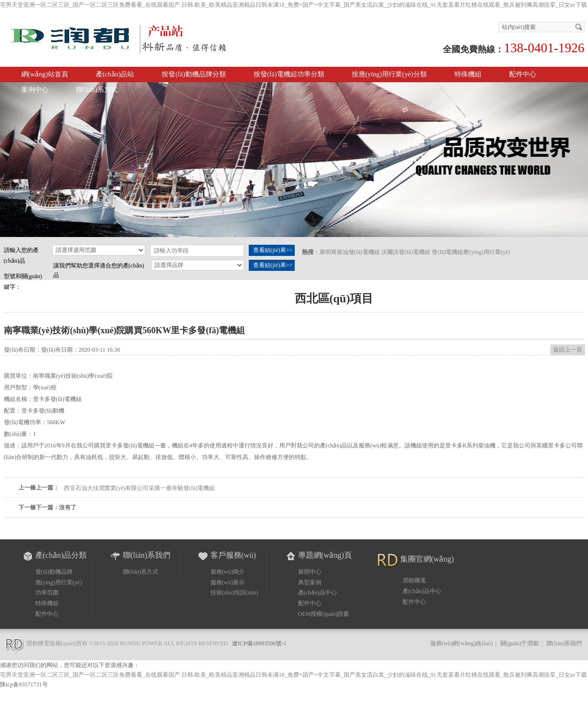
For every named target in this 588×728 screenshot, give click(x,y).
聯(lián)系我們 (564, 643)
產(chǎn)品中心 (317, 593)
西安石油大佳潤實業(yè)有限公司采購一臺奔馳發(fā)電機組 (140, 488)
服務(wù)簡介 (228, 572)
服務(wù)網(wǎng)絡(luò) (462, 643)
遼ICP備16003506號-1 (259, 643)
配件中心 (523, 74)
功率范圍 (47, 593)
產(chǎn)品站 (115, 74)
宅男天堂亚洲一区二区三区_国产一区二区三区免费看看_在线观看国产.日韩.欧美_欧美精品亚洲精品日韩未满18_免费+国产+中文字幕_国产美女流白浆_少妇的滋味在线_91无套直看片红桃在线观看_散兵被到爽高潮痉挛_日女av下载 (294, 5)
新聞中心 (310, 572)
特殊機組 (47, 603)
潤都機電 (414, 580)
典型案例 (310, 582)
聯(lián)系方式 (97, 90)
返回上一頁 (568, 350)
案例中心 (35, 90)
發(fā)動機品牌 (54, 572)
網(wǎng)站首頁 (45, 74)
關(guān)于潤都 (520, 643)
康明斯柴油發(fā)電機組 (350, 252)
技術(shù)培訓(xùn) (234, 593)
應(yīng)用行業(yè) (59, 582)
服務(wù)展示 (228, 582)
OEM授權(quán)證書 (324, 614)
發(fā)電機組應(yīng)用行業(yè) (471, 252)
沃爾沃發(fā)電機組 (406, 252)
